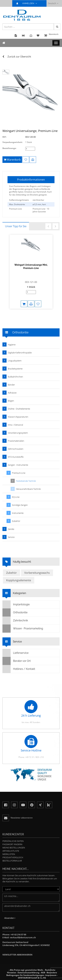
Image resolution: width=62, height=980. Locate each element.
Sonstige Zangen (20, 505)
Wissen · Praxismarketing (23, 629)
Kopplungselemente (19, 580)
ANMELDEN (28, 3)
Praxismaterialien (16, 441)
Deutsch (53, 3)
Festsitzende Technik (26, 481)
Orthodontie (15, 613)
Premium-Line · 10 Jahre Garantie (41, 210)
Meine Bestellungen (14, 848)
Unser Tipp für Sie (16, 226)
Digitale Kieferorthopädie (20, 353)
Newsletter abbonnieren (17, 955)
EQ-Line (16, 497)
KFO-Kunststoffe (16, 457)
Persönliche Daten (13, 841)
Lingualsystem (15, 361)
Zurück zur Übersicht (19, 56)
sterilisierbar (38, 200)
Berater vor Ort (17, 661)
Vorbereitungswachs (37, 573)
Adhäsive (12, 393)
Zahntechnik (15, 621)
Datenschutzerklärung (28, 973)
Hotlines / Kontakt (19, 669)
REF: (4, 137)
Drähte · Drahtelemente (19, 409)
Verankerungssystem (18, 433)
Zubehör (16, 521)
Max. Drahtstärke (17, 204)
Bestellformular (12, 861)
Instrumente (18, 513)
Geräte (11, 529)
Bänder (11, 385)
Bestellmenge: (9, 148)
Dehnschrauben (16, 449)
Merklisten (9, 854)
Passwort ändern (12, 844)
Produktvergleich (13, 857)
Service (11, 537)
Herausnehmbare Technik (28, 489)
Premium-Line (15, 209)
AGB (43, 973)
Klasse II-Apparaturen (18, 417)
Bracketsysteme (15, 369)
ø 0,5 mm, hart (39, 204)
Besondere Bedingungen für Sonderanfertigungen (32, 974)
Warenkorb (51, 36)
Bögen (11, 401)
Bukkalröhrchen (15, 377)
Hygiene (12, 345)
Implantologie (16, 604)
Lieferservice (16, 653)
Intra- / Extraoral (15, 425)
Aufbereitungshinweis (19, 200)
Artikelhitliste (11, 851)
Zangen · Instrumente (18, 465)
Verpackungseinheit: (12, 142)
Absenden (10, 918)
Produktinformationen (31, 180)
